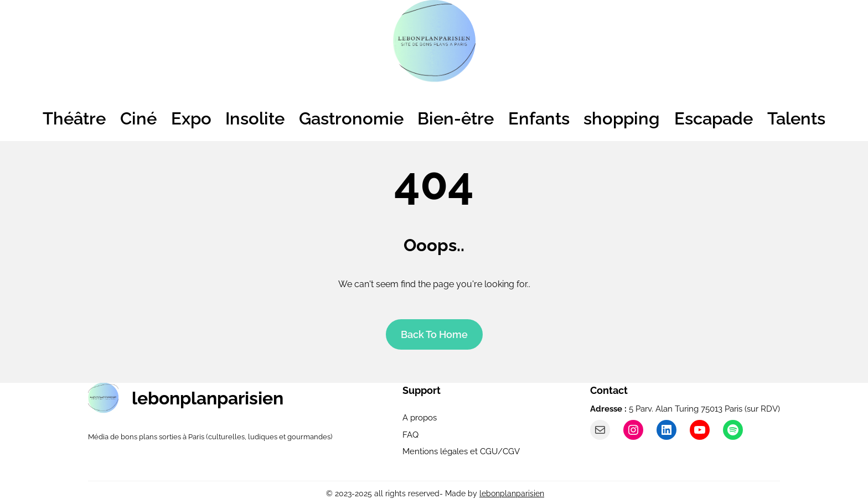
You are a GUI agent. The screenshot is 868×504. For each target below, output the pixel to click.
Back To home (434, 334)
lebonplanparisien (208, 398)
